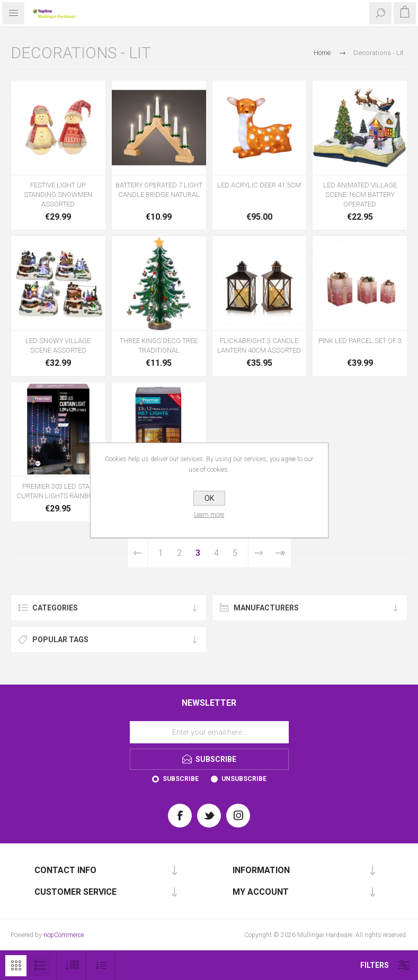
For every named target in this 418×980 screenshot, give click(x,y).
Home (322, 53)
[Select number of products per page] (72, 965)
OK (209, 498)
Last (280, 553)
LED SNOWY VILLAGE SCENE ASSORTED (58, 345)
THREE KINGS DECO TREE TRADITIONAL (159, 345)
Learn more (209, 515)
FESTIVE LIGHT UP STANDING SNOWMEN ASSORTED (58, 195)
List (40, 966)
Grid (16, 966)
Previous (138, 553)
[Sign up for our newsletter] (209, 732)
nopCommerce (64, 935)
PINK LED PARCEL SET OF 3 (360, 341)
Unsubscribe (244, 779)
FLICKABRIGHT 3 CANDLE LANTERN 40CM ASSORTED (259, 345)
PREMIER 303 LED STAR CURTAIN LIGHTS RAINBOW (58, 491)
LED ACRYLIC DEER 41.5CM (259, 185)
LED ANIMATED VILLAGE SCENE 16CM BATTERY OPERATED (360, 195)
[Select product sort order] (101, 965)
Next (258, 553)
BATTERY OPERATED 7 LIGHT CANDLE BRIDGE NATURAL (159, 190)
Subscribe (181, 779)
